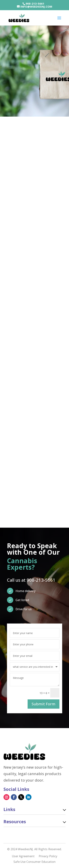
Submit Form (44, 704)
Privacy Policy (48, 857)
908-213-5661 (35, 4)
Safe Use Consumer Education (34, 862)
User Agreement (23, 857)
